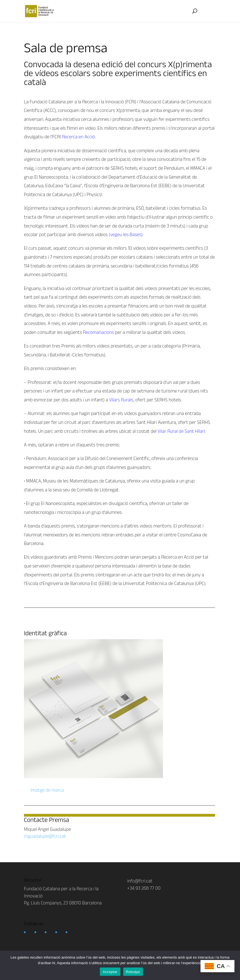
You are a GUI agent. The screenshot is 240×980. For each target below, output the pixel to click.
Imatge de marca (47, 790)
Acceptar (110, 972)
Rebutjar (133, 972)
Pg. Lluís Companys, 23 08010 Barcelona (63, 903)
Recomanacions (99, 332)
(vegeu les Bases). (126, 234)
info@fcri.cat (140, 881)
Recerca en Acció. (79, 137)
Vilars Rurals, (122, 400)
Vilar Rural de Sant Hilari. (182, 431)
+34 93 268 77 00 (144, 888)
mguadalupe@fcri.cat (45, 836)
